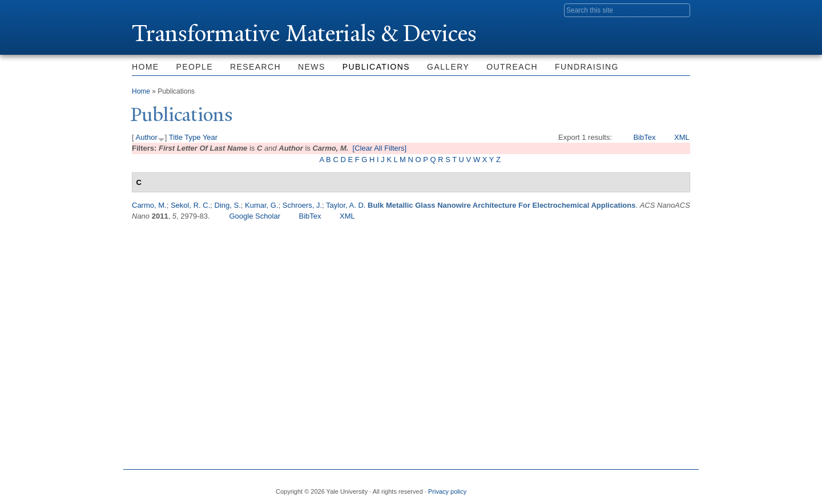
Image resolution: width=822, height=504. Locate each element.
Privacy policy (447, 491)
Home (146, 67)
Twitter (598, 487)
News (312, 67)
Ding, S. (228, 205)
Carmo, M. (149, 205)
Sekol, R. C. (190, 205)
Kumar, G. (262, 205)
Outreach (512, 67)
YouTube (681, 487)
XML (682, 137)
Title (176, 137)
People (195, 67)
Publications (376, 67)
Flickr (626, 487)
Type (192, 137)
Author (147, 137)
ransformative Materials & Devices (304, 33)
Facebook (570, 487)
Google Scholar (255, 216)
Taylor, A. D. (346, 205)
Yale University (164, 10)
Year (210, 137)
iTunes (653, 487)
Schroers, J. (302, 205)
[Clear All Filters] (380, 148)
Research (255, 67)
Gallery (448, 67)
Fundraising (587, 67)
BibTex (644, 137)
